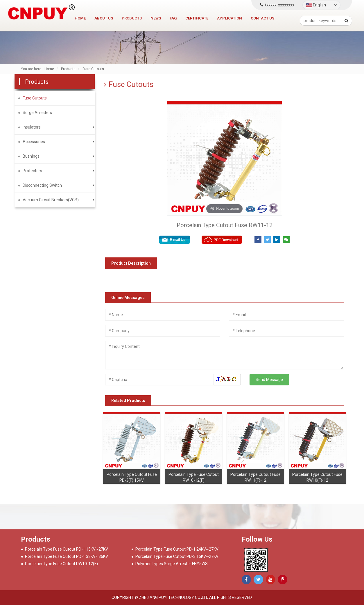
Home (80, 18)
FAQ (173, 18)
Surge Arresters (37, 113)
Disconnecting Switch (42, 185)
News (156, 18)
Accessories (34, 142)
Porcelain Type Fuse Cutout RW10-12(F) (61, 564)
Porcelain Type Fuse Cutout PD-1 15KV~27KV (67, 549)
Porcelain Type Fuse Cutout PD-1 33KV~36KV (67, 556)
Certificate (197, 18)
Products (132, 18)
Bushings (31, 156)
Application (229, 18)
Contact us (262, 18)
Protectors (32, 171)
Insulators (32, 127)
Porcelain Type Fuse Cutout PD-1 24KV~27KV (177, 549)
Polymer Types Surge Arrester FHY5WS (172, 564)
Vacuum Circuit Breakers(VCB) (51, 200)
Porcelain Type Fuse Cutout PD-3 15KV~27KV (177, 556)
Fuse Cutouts (35, 98)
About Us (104, 18)
